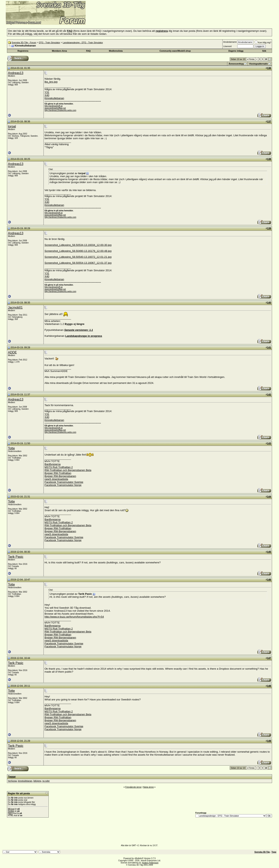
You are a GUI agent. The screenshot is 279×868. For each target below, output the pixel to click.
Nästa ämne (148, 787)
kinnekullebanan (25, 781)
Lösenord (227, 46)
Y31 (47, 92)
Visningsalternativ (258, 64)
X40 (47, 95)
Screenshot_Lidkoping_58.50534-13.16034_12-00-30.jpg (78, 245)
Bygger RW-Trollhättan (58, 473)
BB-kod (11, 809)
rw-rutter (46, 781)
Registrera (23, 51)
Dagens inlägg (236, 51)
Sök (264, 51)
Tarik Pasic (16, 557)
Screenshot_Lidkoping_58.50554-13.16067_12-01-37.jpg (78, 263)
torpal (12, 126)
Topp (274, 852)
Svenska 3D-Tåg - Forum (24, 42)
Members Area (59, 51)
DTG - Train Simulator (49, 42)
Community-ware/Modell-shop (175, 51)
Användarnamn (230, 42)
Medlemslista (116, 51)
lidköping (37, 781)
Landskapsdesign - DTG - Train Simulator (83, 42)
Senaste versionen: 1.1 (78, 330)
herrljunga (12, 781)
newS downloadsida (56, 479)
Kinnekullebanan (54, 98)
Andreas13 (16, 73)
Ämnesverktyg (236, 64)
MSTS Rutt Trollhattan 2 (59, 467)
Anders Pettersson (150, 863)
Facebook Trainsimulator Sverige (64, 482)
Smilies (11, 811)
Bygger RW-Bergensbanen (60, 476)
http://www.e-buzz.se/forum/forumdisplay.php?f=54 (74, 617)
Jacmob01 (15, 308)
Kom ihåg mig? (263, 43)
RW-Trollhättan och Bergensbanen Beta (68, 470)
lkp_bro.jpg (51, 82)
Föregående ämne (133, 787)
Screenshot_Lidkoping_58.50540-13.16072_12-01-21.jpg (78, 257)
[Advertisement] (134, 19)
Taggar (12, 777)
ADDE (12, 352)
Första (251, 59)
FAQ (88, 51)
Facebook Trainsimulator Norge (63, 485)
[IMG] (10, 813)
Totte (11, 448)
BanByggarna (53, 464)
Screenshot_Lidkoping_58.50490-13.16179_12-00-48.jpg (78, 251)
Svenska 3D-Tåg (262, 852)
